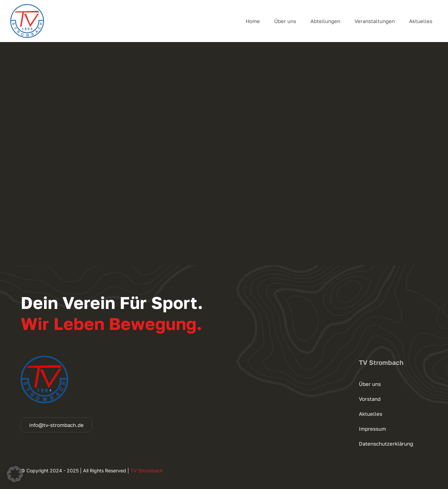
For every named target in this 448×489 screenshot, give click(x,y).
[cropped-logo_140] (27, 7)
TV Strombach (147, 471)
